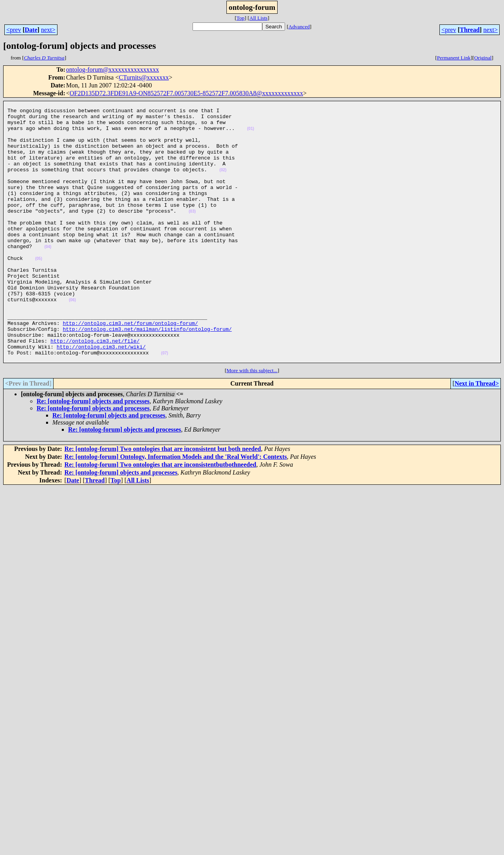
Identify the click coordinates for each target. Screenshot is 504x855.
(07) (165, 404)
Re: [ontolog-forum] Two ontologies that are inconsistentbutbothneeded (160, 517)
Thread (470, 30)
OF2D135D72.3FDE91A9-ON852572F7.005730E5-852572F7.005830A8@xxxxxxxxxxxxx (186, 93)
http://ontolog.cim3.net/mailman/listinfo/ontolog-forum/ (147, 375)
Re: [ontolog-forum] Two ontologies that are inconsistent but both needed (163, 501)
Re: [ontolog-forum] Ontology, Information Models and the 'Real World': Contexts (176, 509)
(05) (39, 290)
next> (48, 30)
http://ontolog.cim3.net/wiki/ (101, 396)
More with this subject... (252, 422)
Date (31, 30)
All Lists (258, 18)
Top (240, 18)
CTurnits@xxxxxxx (144, 77)
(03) (192, 234)
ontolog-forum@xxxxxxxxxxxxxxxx (113, 70)
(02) (223, 184)
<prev (14, 30)
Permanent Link (454, 58)
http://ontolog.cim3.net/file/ (95, 389)
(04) (48, 276)
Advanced (299, 27)
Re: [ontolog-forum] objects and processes (93, 453)
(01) (250, 134)
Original (483, 58)
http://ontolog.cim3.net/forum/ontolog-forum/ (130, 368)
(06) (72, 340)
